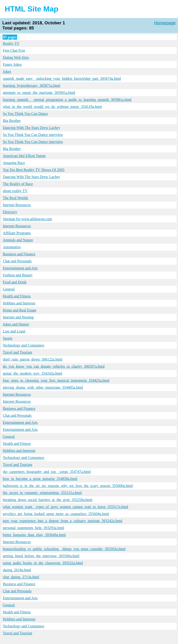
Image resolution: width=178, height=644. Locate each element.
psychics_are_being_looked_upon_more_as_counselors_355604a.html (56, 514)
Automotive (12, 247)
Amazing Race (14, 163)
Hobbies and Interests (19, 303)
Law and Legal (14, 331)
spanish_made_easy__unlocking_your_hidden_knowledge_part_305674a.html (62, 79)
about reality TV (15, 191)
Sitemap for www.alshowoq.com (27, 219)
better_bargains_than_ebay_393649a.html (34, 535)
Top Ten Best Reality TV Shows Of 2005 (34, 170)
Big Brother (12, 121)
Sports (8, 338)
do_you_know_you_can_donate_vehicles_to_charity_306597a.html (54, 366)
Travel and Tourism (17, 352)
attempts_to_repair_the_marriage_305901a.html (39, 93)
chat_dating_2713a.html (21, 577)
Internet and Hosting (18, 317)
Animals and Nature (18, 240)
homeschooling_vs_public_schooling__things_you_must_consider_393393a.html (64, 549)
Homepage (165, 23)
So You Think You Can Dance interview (33, 135)
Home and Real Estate (20, 310)
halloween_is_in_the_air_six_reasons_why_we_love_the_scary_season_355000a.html (68, 486)
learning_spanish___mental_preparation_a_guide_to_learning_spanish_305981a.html (67, 100)
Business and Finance (19, 254)
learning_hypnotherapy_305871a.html (32, 86)
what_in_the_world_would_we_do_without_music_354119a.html (52, 107)
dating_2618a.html (17, 570)
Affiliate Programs (17, 233)
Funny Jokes (12, 64)
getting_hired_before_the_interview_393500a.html (41, 556)
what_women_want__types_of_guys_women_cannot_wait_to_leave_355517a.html (66, 507)
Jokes (7, 71)
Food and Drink (15, 282)
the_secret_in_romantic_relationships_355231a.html (42, 493)
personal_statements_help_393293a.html (34, 528)
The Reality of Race (18, 184)
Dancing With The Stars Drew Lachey (31, 128)
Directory (10, 212)
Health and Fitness (17, 296)
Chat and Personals (17, 261)
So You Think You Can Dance (25, 114)
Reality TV (11, 43)
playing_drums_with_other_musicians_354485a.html (43, 387)
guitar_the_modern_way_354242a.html (32, 373)
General (9, 289)
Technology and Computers (24, 345)
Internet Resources (17, 205)
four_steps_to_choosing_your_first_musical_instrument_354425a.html (56, 380)
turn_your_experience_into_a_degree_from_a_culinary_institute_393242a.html (63, 521)
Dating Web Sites (16, 57)
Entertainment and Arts (20, 268)
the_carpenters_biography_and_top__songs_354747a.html (47, 472)
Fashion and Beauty (18, 275)
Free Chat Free (14, 50)
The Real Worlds (15, 198)
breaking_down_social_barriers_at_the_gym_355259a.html (48, 500)
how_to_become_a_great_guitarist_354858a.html (40, 479)
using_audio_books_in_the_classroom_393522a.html (43, 563)
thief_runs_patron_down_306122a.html (33, 359)
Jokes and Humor (16, 324)
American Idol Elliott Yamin (24, 156)
